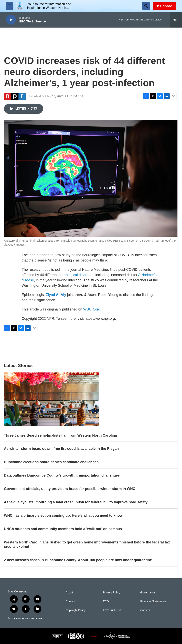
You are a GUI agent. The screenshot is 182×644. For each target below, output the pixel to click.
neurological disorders (76, 275)
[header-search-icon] (146, 6)
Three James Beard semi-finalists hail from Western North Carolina (60, 435)
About (69, 593)
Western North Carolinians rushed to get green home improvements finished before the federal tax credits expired (87, 544)
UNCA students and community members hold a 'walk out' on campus (63, 529)
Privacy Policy (112, 593)
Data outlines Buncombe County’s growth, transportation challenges (62, 475)
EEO (106, 601)
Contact (70, 601)
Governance (148, 593)
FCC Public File (112, 610)
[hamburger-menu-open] (10, 6)
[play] (11, 20)
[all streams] (176, 20)
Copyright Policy (76, 610)
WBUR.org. (92, 309)
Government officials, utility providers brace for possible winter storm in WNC (70, 489)
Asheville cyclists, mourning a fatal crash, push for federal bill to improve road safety (76, 502)
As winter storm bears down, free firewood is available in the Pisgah (61, 449)
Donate (166, 6)
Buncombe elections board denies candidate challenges (51, 462)
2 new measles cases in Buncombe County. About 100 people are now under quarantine (78, 560)
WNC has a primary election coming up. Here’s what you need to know (63, 516)
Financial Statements (153, 601)
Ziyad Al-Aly (56, 295)
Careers (145, 610)
